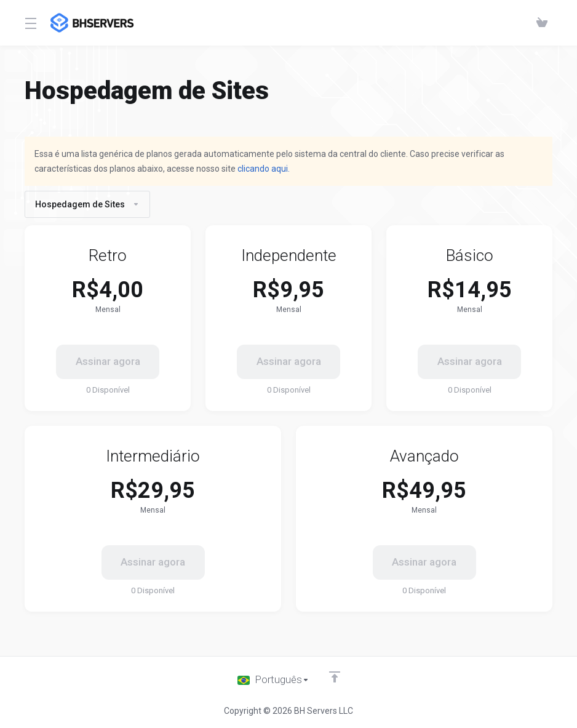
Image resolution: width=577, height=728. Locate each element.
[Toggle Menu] (30, 23)
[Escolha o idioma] (273, 680)
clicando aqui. (264, 169)
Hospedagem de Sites (87, 204)
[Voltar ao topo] (335, 677)
